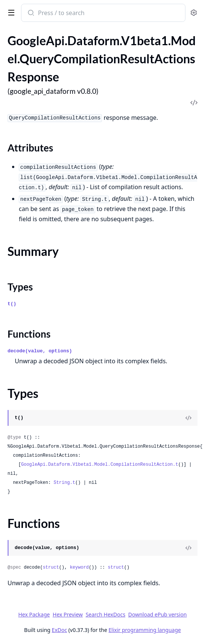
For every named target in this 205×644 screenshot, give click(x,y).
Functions (29, 334)
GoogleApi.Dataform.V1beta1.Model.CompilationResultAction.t (100, 465)
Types (20, 287)
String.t (64, 483)
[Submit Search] (30, 14)
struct (51, 568)
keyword (79, 568)
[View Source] (188, 418)
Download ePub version (158, 614)
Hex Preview (68, 614)
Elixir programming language (145, 630)
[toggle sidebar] (10, 12)
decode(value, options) (40, 351)
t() (12, 304)
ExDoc (60, 630)
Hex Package (34, 614)
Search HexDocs (106, 615)
